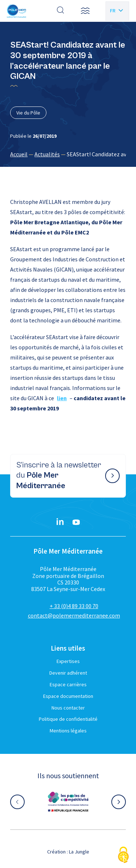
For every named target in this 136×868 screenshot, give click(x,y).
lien (62, 398)
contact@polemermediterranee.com (74, 615)
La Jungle (79, 852)
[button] (85, 11)
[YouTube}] (76, 522)
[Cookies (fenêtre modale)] (123, 855)
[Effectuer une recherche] (61, 11)
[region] (68, 154)
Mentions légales (68, 731)
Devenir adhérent (68, 673)
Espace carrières (68, 684)
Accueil (19, 154)
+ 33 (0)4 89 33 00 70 (74, 606)
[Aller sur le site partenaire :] (68, 802)
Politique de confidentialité (68, 719)
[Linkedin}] (60, 522)
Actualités (47, 154)
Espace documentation (68, 696)
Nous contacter (68, 708)
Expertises (68, 661)
